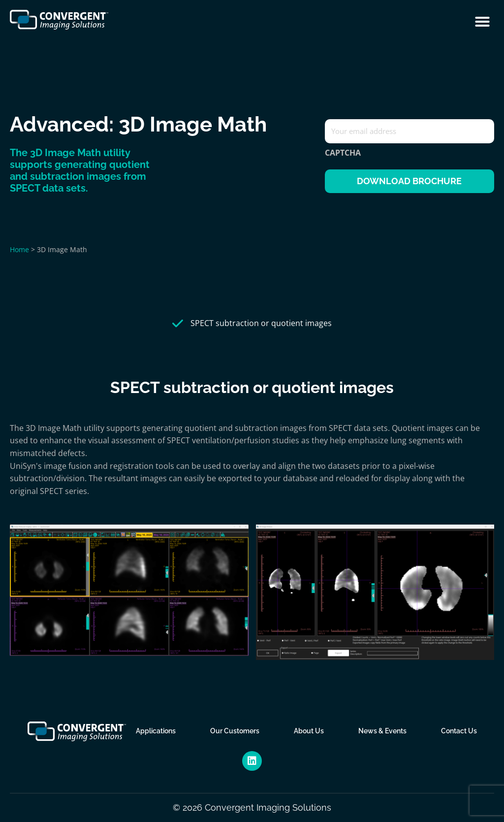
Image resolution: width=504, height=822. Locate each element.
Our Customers (235, 731)
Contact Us (459, 731)
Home (19, 249)
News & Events (382, 731)
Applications (156, 731)
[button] (482, 22)
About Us (309, 731)
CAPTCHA (343, 153)
